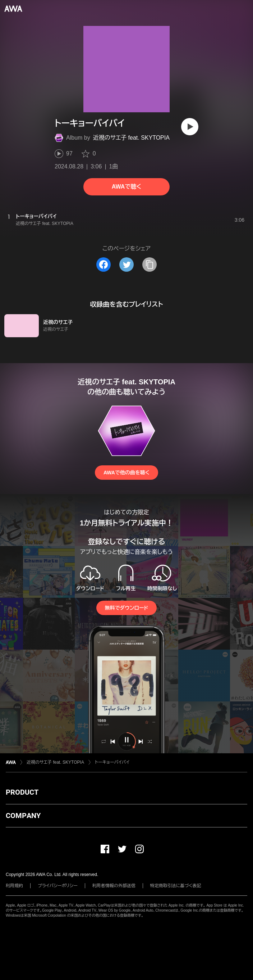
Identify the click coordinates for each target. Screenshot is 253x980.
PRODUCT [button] (22, 792)
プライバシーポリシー (58, 886)
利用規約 (14, 886)
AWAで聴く (126, 187)
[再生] (190, 127)
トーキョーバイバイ (112, 762)
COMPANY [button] (23, 816)
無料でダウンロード (126, 608)
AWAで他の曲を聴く (126, 473)
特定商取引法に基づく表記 (176, 886)
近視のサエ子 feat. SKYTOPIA (131, 138)
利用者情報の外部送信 (114, 886)
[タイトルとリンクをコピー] (149, 265)
